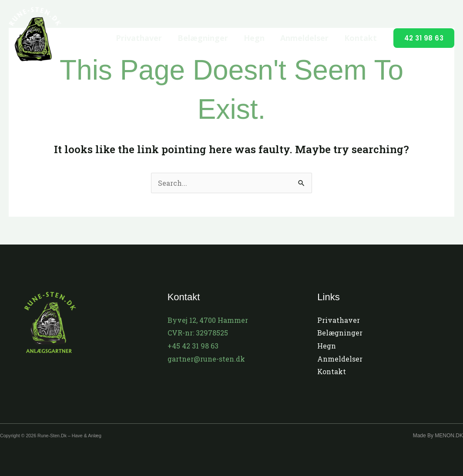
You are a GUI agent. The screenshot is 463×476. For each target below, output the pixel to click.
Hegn (254, 38)
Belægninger (203, 38)
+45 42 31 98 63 (193, 346)
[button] (424, 38)
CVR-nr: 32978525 (198, 333)
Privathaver (139, 38)
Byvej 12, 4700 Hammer (208, 320)
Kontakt (361, 38)
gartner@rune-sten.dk (206, 359)
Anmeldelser (304, 38)
